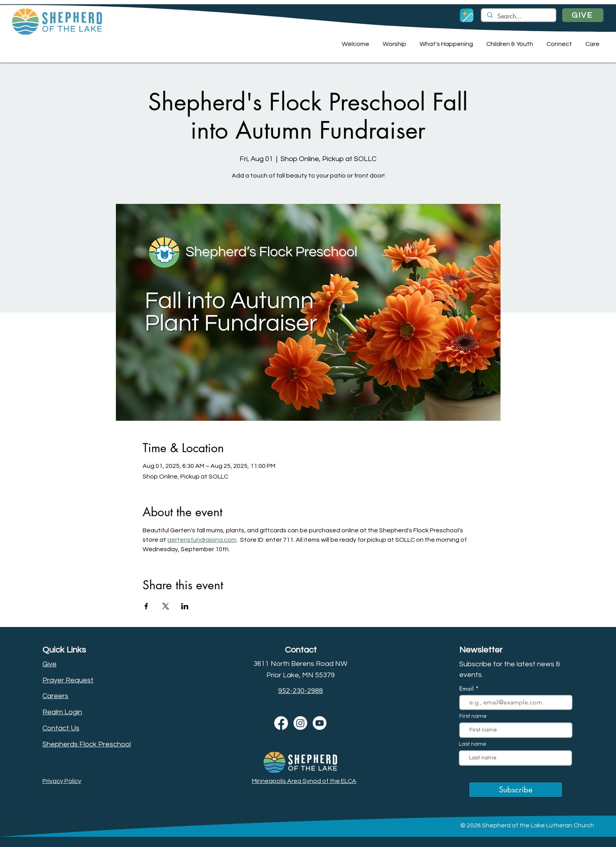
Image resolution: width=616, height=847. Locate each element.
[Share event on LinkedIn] (185, 606)
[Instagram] (300, 723)
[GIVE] (583, 15)
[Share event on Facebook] (146, 606)
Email (467, 688)
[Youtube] (320, 723)
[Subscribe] (516, 790)
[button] (354, 44)
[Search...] (518, 16)
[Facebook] (281, 723)
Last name (473, 744)
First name (473, 716)
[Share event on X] (166, 606)
